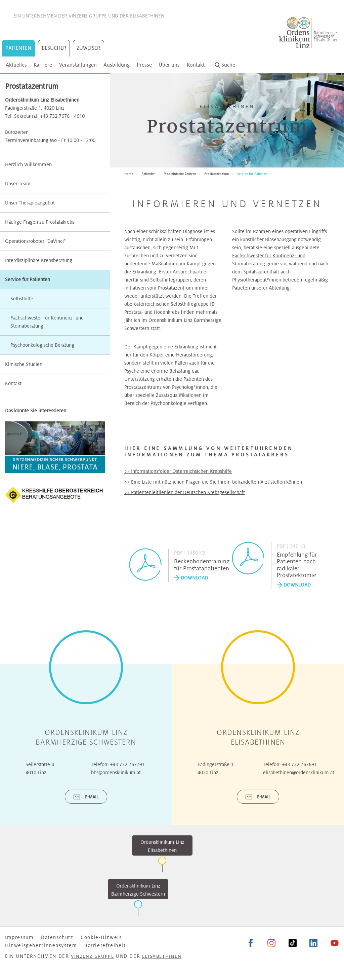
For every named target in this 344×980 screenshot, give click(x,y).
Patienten (18, 48)
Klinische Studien (24, 364)
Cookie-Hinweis (101, 937)
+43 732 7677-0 (127, 764)
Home (129, 174)
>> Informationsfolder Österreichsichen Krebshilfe (178, 471)
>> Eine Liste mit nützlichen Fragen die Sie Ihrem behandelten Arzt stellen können (213, 482)
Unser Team (18, 184)
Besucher (54, 48)
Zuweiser (89, 48)
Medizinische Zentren (180, 174)
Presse (144, 65)
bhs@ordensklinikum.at (116, 772)
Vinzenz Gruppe (88, 16)
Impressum (19, 937)
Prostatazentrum (217, 174)
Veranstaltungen (78, 65)
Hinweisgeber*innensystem (41, 945)
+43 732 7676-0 (299, 764)
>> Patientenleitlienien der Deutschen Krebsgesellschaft (185, 492)
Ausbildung (117, 65)
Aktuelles (16, 65)
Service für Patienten (28, 279)
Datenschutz (57, 937)
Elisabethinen (147, 16)
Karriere (43, 65)
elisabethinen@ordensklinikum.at (299, 772)
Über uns (169, 65)
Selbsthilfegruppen (170, 280)
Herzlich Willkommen (28, 164)
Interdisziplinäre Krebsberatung (39, 260)
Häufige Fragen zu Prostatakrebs (40, 222)
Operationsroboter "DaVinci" (35, 241)
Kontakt (196, 65)
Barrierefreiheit (105, 945)
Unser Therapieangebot (30, 203)
